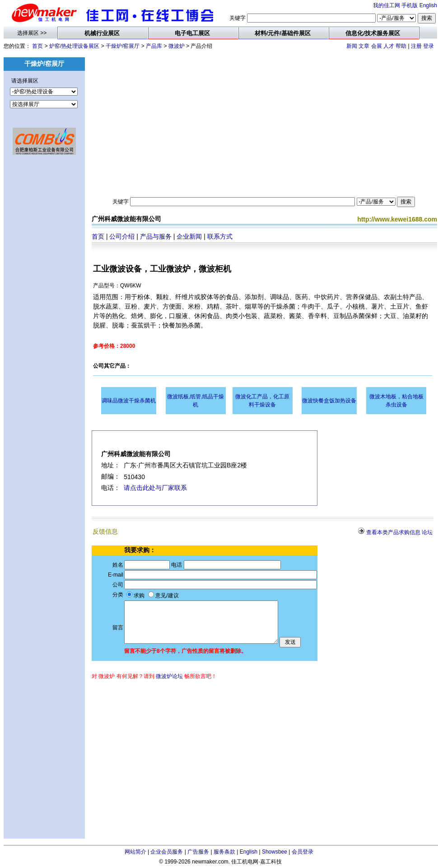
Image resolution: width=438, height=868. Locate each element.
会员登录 (303, 852)
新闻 (352, 46)
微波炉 (177, 46)
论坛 (427, 532)
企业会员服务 (167, 852)
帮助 (401, 46)
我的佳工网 (387, 5)
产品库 (154, 46)
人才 (389, 46)
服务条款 (224, 852)
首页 (37, 46)
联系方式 (220, 236)
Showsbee (275, 852)
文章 (364, 46)
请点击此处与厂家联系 (155, 488)
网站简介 (135, 852)
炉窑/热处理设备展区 (74, 46)
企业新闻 (189, 236)
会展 (377, 46)
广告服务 (198, 852)
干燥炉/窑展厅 (123, 46)
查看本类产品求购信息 (393, 532)
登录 (429, 46)
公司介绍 (122, 236)
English (428, 5)
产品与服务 (156, 236)
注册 (416, 46)
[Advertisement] (44, 307)
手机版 (410, 5)
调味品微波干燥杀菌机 (129, 401)
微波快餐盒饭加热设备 (329, 401)
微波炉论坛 (169, 676)
